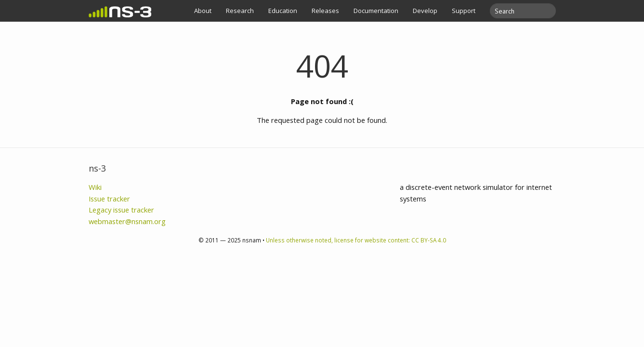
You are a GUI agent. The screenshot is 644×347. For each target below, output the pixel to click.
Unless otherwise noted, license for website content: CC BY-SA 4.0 (356, 240)
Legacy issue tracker (121, 210)
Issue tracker (109, 199)
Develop (425, 11)
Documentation (376, 11)
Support (464, 11)
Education (283, 11)
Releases (325, 11)
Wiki (95, 187)
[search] (517, 11)
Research (240, 11)
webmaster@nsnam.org (127, 221)
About (203, 11)
